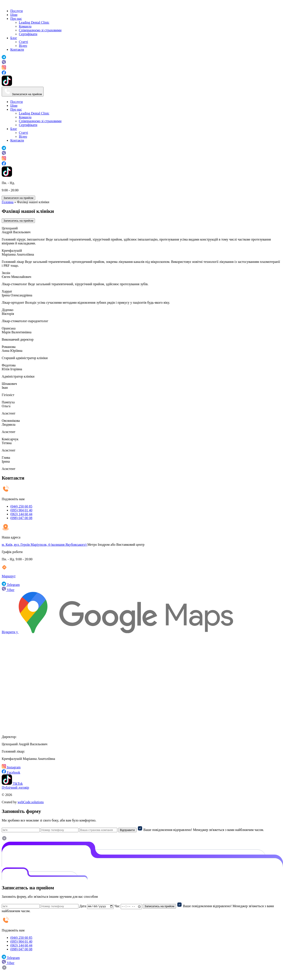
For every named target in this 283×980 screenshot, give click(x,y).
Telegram (11, 585)
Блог (14, 38)
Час (117, 906)
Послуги (17, 11)
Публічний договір (15, 787)
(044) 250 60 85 (21, 506)
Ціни (14, 15)
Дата (83, 906)
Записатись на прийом (18, 221)
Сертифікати (28, 34)
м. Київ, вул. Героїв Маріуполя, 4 (45, 545)
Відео (23, 46)
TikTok (12, 784)
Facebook (11, 772)
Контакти (17, 50)
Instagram (11, 767)
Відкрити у (117, 632)
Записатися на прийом (23, 92)
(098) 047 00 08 (21, 518)
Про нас (16, 19)
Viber (8, 590)
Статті (23, 42)
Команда (25, 26)
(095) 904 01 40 (21, 510)
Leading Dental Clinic (34, 22)
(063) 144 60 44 (21, 514)
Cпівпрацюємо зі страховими (40, 30)
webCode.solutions (31, 802)
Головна (8, 202)
